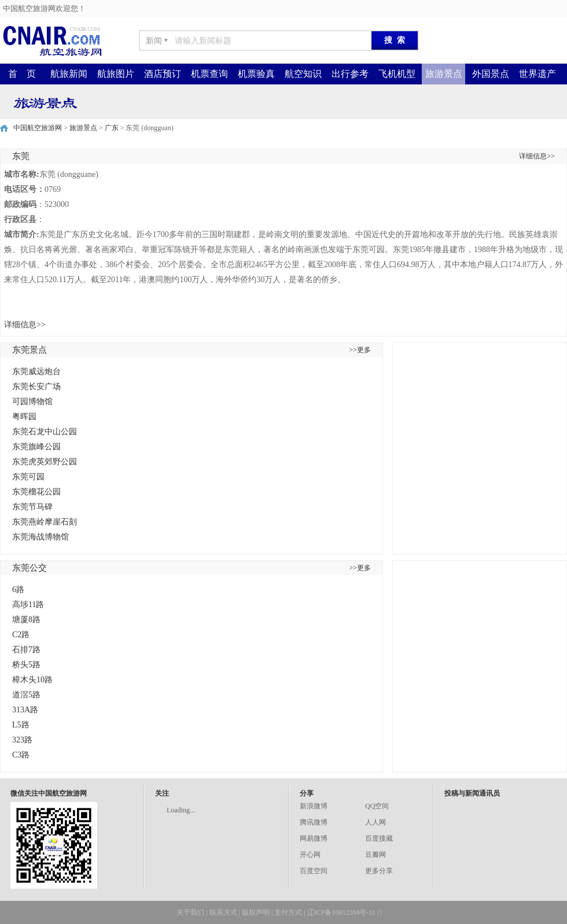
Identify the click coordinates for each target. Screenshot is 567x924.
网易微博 (314, 838)
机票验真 (256, 74)
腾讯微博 (314, 822)
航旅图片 (116, 74)
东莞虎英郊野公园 (45, 462)
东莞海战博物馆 (41, 537)
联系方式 (223, 912)
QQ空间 (377, 806)
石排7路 (26, 650)
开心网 (310, 855)
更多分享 (379, 871)
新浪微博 (314, 806)
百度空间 (314, 871)
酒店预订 (163, 74)
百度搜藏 (379, 838)
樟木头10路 (32, 680)
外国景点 (491, 74)
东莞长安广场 (36, 387)
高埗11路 (28, 605)
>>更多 (360, 350)
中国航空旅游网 (38, 128)
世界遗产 (537, 74)
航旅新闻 (69, 74)
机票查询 (209, 74)
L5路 (21, 725)
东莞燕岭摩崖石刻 (45, 522)
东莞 (21, 156)
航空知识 (303, 74)
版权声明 (256, 912)
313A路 (25, 710)
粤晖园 (24, 417)
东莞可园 (28, 477)
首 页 (22, 74)
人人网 (375, 822)
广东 (112, 128)
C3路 (21, 755)
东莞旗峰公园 (36, 447)
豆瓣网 (375, 855)
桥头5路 (26, 665)
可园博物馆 (32, 402)
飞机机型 (397, 74)
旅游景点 (444, 74)
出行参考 (350, 74)
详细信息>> (537, 156)
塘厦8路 (26, 620)
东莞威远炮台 (36, 372)
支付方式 (288, 912)
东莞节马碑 (32, 507)
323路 (22, 740)
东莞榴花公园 (36, 492)
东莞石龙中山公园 (45, 432)
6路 (18, 589)
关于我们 (190, 912)
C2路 (21, 635)
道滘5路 (26, 695)
